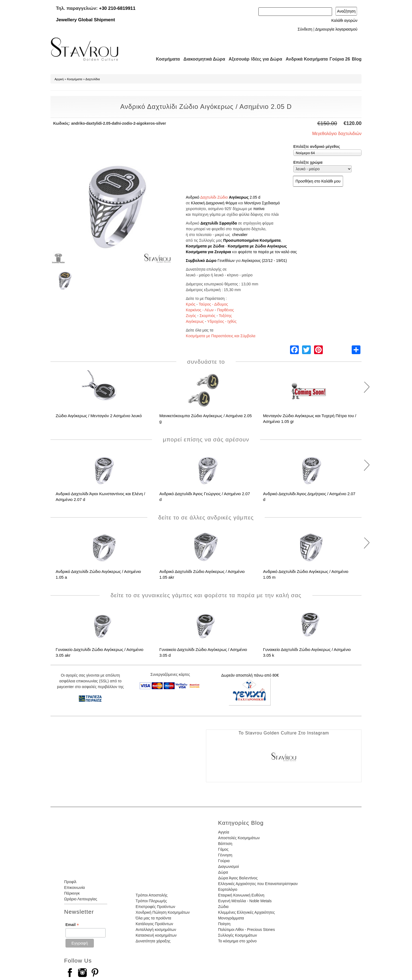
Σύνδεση (305, 29)
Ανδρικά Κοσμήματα (304, 59)
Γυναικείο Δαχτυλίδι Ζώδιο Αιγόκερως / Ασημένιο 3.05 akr (99, 652)
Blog (357, 59)
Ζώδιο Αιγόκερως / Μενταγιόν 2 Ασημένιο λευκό (99, 416)
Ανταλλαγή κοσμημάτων (156, 930)
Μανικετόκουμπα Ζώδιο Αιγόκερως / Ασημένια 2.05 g (206, 419)
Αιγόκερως (239, 197)
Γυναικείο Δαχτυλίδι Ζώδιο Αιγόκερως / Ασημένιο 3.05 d (203, 652)
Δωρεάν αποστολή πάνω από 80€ (250, 675)
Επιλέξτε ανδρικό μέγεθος (317, 147)
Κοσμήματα (166, 59)
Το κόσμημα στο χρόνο (237, 941)
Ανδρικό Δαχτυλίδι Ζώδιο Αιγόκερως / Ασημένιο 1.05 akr (202, 574)
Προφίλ (70, 882)
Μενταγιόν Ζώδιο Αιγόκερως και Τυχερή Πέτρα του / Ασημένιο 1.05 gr (310, 419)
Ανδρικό (193, 197)
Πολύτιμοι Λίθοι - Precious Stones (246, 930)
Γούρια (224, 861)
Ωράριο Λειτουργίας (81, 899)
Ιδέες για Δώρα (265, 59)
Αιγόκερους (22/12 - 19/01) (264, 261)
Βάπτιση (225, 844)
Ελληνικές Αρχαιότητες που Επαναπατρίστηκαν (258, 884)
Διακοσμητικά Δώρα (202, 59)
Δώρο (211, 261)
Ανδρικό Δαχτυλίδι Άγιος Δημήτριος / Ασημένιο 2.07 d (309, 497)
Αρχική (59, 79)
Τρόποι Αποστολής (152, 895)
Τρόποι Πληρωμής (151, 901)
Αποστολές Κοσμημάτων (239, 838)
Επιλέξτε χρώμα (308, 162)
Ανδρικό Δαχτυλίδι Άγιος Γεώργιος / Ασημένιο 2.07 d (205, 497)
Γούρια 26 (338, 59)
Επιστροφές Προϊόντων (155, 907)
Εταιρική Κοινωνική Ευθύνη (241, 895)
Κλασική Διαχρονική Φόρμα (214, 203)
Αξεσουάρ (236, 59)
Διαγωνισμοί (228, 867)
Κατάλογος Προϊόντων (154, 924)
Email (72, 925)
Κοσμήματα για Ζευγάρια (208, 252)
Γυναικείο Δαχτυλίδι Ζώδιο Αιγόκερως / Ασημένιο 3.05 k (307, 652)
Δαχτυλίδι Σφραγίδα (219, 223)
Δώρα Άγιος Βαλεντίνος (238, 878)
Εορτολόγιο (228, 889)
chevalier (240, 235)
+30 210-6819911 (117, 8)
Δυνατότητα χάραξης (153, 941)
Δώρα (223, 872)
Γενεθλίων (226, 261)
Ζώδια (223, 907)
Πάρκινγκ (72, 893)
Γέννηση (225, 855)
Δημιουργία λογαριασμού (336, 29)
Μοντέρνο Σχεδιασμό (262, 203)
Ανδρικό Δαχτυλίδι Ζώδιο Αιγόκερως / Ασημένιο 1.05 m (306, 574)
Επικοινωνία (74, 888)
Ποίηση (224, 924)
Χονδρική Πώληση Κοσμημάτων (163, 912)
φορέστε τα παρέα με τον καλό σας (267, 252)
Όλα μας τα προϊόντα (153, 918)
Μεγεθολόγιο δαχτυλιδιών (337, 134)
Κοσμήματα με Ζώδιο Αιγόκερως (257, 246)
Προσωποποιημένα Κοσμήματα (252, 240)
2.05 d (255, 197)
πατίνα (259, 209)
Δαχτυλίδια (93, 79)
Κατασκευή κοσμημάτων (156, 935)
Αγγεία (224, 832)
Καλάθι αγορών (344, 20)
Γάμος (223, 849)
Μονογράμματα (231, 918)
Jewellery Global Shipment (85, 20)
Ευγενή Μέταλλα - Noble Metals (245, 901)
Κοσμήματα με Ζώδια (205, 246)
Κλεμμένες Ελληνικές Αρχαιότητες (246, 912)
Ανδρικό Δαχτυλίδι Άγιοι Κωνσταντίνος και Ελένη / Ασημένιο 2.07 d (100, 497)
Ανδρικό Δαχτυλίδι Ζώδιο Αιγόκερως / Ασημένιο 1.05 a (98, 574)
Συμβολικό (196, 261)
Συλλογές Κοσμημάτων (238, 935)
